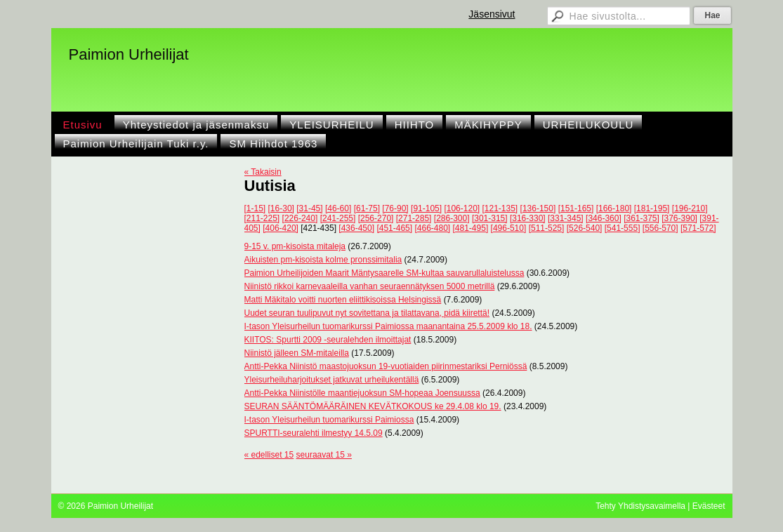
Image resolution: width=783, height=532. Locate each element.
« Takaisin (263, 172)
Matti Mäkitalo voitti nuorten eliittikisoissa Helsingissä (343, 300)
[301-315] (490, 218)
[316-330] (528, 218)
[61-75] (367, 208)
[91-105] (426, 208)
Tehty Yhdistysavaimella (640, 506)
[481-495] (471, 228)
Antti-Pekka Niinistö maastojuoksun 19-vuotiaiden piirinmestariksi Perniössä (386, 366)
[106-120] (462, 208)
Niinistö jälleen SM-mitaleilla (297, 353)
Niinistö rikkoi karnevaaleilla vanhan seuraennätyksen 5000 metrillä (370, 286)
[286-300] (452, 218)
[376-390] (679, 218)
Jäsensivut (492, 14)
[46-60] (338, 208)
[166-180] (614, 208)
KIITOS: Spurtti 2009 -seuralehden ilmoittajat (328, 340)
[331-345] (566, 218)
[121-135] (500, 208)
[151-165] (576, 208)
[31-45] (309, 208)
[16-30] (281, 208)
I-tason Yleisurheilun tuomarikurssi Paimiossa (329, 420)
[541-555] (623, 228)
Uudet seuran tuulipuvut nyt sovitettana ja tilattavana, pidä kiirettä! (367, 313)
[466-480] (432, 228)
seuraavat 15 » (324, 455)
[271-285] (414, 218)
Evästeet (709, 506)
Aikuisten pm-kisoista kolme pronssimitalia (323, 260)
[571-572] (698, 228)
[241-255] (338, 218)
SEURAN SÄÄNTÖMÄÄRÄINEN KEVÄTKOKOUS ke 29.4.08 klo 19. (373, 406)
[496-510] (509, 228)
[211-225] (262, 218)
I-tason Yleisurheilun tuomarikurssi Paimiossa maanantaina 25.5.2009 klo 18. (388, 326)
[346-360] (604, 218)
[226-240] (300, 218)
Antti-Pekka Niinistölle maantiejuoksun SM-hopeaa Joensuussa (362, 393)
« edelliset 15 (269, 455)
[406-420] (281, 228)
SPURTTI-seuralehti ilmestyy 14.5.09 (314, 433)
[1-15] (255, 208)
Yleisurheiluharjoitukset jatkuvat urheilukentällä (332, 380)
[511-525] (547, 228)
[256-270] (376, 218)
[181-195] (652, 208)
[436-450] (356, 228)
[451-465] (394, 228)
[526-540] (585, 228)
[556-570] (660, 228)
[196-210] (690, 208)
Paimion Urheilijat (129, 54)
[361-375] (641, 218)
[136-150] (538, 208)
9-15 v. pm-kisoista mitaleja (295, 246)
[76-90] (395, 208)
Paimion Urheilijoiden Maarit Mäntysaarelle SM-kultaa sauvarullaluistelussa (384, 273)
